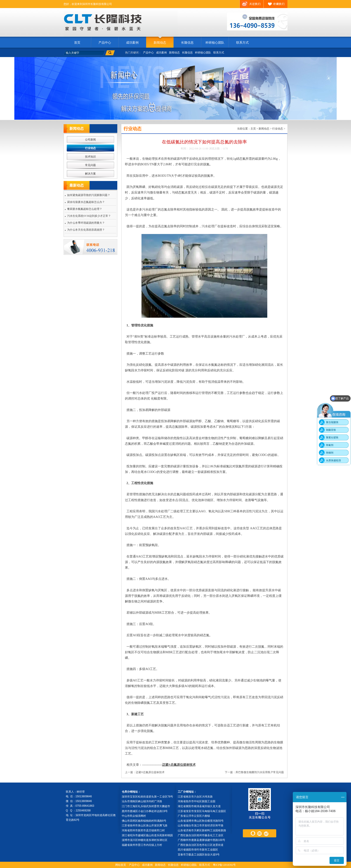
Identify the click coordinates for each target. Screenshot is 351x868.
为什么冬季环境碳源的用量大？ (86, 223)
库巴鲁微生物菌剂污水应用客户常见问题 (260, 772)
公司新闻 (90, 140)
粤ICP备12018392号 (224, 865)
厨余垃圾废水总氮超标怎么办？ (86, 202)
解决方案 (90, 174)
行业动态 (90, 148)
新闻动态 (160, 43)
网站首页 (121, 865)
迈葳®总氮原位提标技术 (179, 765)
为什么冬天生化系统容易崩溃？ (86, 230)
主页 (253, 129)
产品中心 (105, 43)
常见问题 (90, 165)
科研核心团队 (215, 43)
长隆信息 (187, 43)
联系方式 (242, 43)
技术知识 (90, 157)
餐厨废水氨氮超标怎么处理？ (85, 209)
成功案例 (132, 43)
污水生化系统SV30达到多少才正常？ (89, 216)
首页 (77, 43)
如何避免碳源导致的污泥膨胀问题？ (89, 195)
